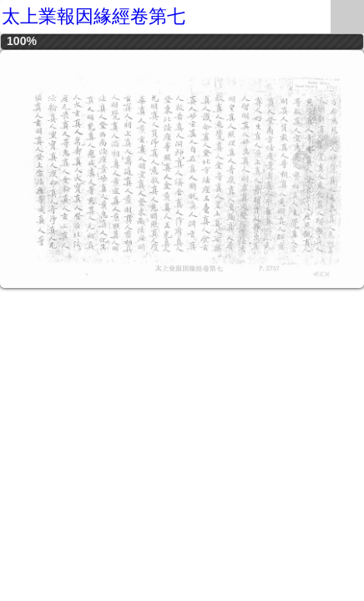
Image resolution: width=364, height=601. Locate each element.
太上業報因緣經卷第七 (94, 16)
